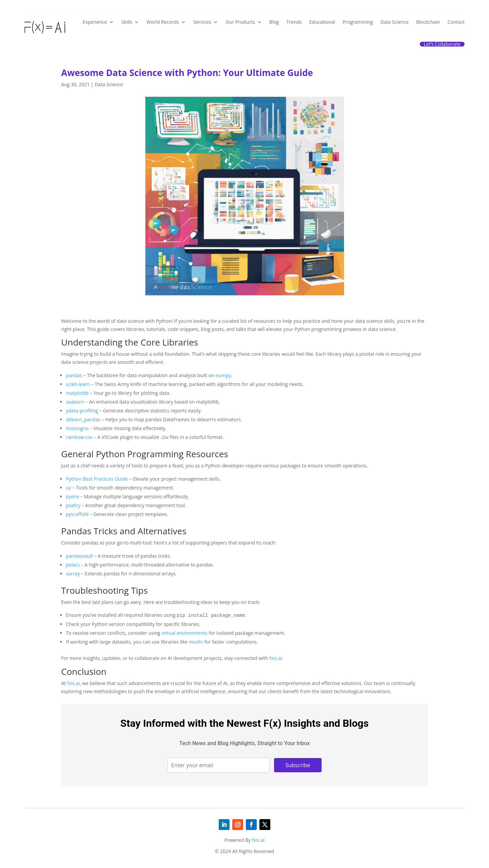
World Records (162, 22)
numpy (223, 375)
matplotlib (77, 393)
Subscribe (298, 765)
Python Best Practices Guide (97, 479)
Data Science (394, 22)
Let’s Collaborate (442, 44)
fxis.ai (276, 658)
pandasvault (79, 556)
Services (202, 22)
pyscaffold (77, 514)
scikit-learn (78, 384)
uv (69, 488)
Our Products (240, 22)
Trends (294, 22)
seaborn (75, 402)
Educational (322, 22)
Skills (127, 22)
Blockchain (428, 22)
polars (73, 565)
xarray (73, 574)
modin (196, 642)
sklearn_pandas (83, 419)
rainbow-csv (79, 437)
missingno (77, 428)
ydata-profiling (82, 411)
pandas (74, 375)
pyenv (73, 496)
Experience (95, 22)
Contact (456, 22)
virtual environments (184, 633)
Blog (274, 22)
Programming (358, 22)
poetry (73, 505)
